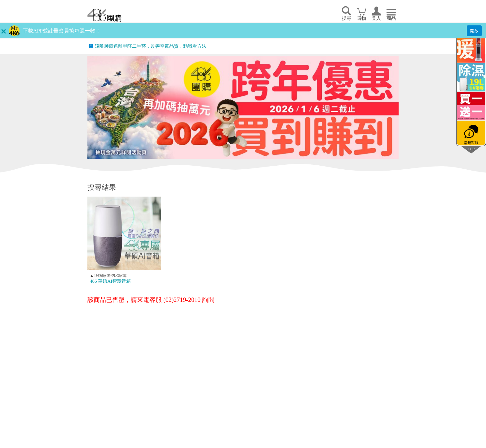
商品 (391, 18)
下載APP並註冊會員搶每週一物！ (62, 31)
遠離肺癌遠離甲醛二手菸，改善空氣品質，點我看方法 (151, 46)
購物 (361, 18)
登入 (376, 18)
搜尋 (347, 18)
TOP (471, 149)
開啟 (474, 31)
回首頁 (104, 15)
